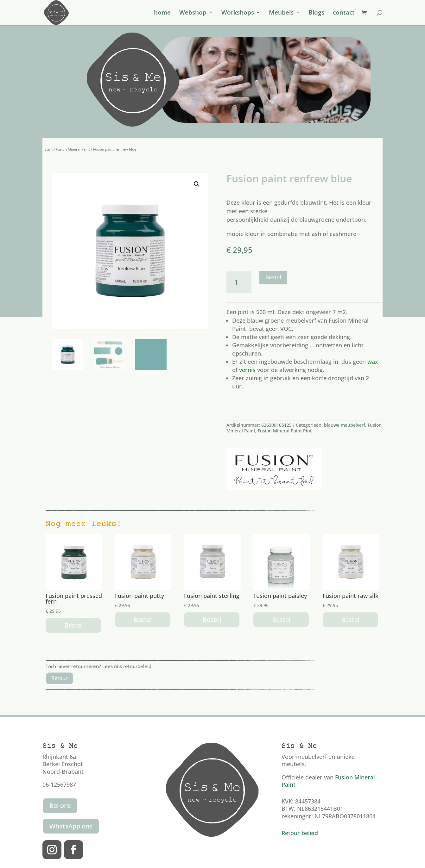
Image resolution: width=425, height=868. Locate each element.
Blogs (316, 14)
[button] (197, 184)
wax (373, 362)
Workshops (238, 14)
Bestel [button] (73, 625)
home (162, 14)
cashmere (343, 234)
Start (49, 149)
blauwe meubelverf (345, 425)
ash (316, 234)
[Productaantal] (239, 282)
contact (344, 14)
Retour (60, 678)
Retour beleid (300, 833)
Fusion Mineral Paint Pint (285, 431)
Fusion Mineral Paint (73, 149)
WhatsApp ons (71, 826)
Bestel (273, 277)
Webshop (193, 14)
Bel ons (60, 806)
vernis (247, 370)
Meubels (281, 14)
